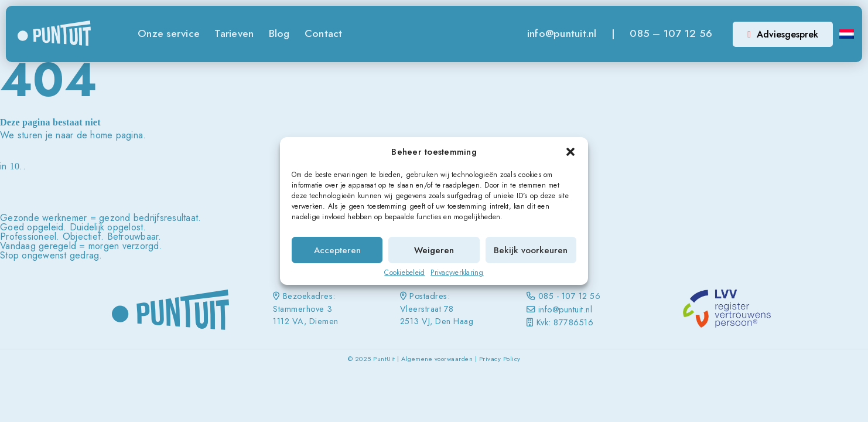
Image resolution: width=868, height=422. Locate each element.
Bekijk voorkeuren (531, 250)
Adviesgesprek (783, 34)
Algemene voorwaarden (437, 359)
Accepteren (337, 250)
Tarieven (234, 33)
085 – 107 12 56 (671, 33)
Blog (279, 33)
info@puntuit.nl (562, 33)
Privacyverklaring (457, 273)
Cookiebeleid (404, 273)
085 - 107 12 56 (570, 296)
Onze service (169, 33)
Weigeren (434, 250)
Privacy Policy (500, 359)
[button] (570, 152)
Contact (324, 33)
